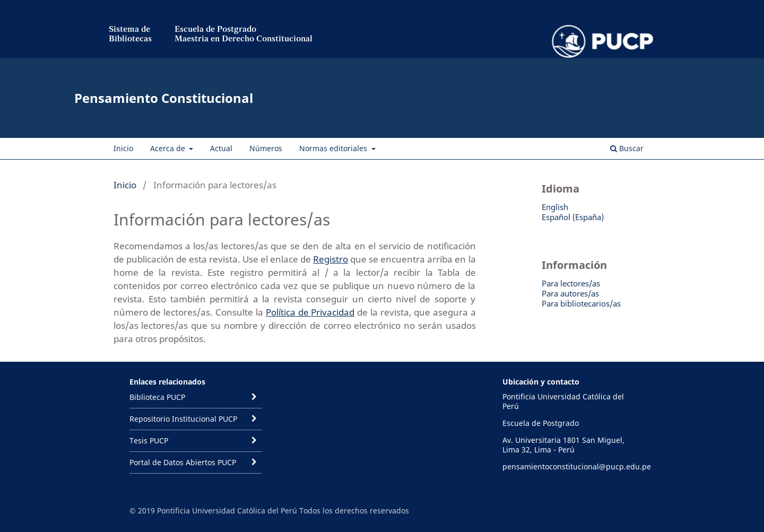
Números (266, 148)
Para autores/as (570, 293)
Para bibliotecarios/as (581, 303)
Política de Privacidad (310, 312)
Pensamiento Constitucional (164, 98)
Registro (331, 259)
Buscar (627, 148)
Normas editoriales (334, 148)
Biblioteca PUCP (157, 397)
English (555, 207)
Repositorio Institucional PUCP (183, 419)
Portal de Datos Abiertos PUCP (183, 462)
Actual (221, 148)
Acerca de (169, 148)
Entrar (641, 66)
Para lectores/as (571, 283)
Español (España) (573, 217)
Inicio (123, 148)
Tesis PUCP (149, 441)
